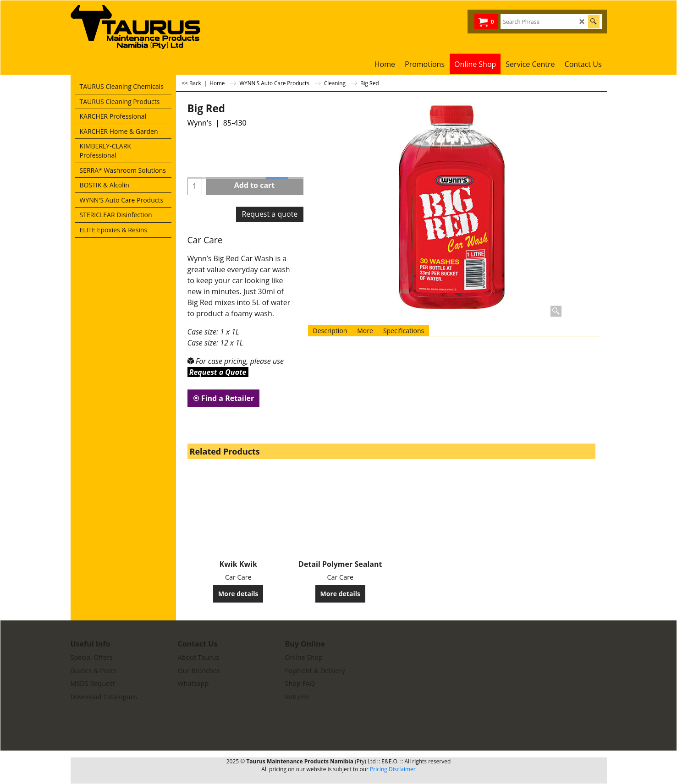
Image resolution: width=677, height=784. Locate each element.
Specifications (404, 331)
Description (330, 331)
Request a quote (270, 214)
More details (238, 594)
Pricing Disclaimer (393, 769)
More (365, 331)
